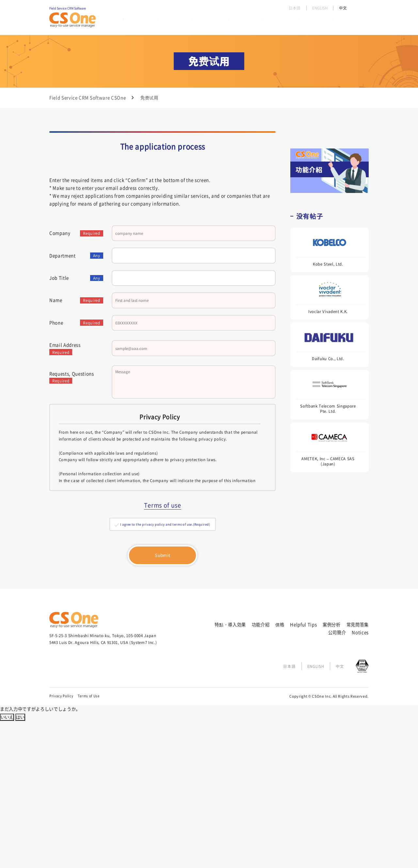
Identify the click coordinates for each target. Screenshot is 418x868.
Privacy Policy (61, 843)
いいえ (7, 864)
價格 (206, 23)
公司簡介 (345, 23)
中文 (343, 8)
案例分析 (275, 23)
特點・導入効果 (138, 23)
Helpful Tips (238, 23)
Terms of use (163, 647)
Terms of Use (89, 843)
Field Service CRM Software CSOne (88, 98)
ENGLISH (319, 8)
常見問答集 (310, 23)
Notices (360, 779)
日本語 (292, 8)
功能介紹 (178, 23)
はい (20, 864)
